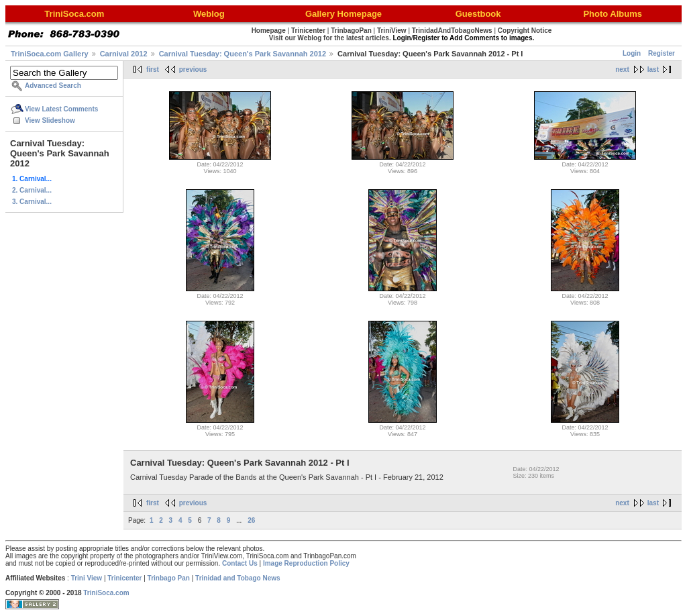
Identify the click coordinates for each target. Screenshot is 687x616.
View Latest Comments (61, 109)
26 (251, 520)
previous (193, 69)
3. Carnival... (32, 202)
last (653, 69)
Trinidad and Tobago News (238, 578)
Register (662, 53)
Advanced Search (53, 86)
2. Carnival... (32, 190)
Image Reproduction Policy (306, 563)
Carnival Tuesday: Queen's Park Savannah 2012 (243, 54)
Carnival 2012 (124, 54)
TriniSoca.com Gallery (50, 54)
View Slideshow (50, 120)
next (622, 69)
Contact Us (240, 563)
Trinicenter (124, 578)
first (153, 69)
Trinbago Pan (169, 578)
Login (632, 53)
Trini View (87, 578)
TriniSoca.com (106, 593)
